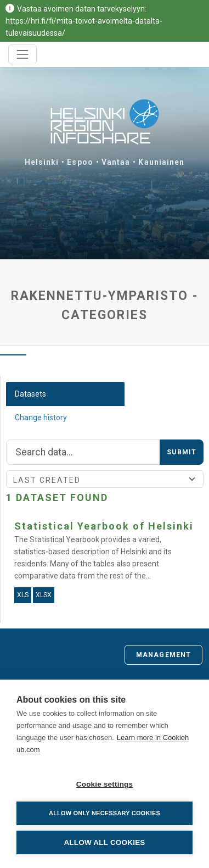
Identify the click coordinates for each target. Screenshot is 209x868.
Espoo (80, 162)
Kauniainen (161, 162)
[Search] (83, 452)
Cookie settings (105, 784)
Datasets (30, 394)
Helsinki (42, 162)
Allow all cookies (104, 842)
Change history (41, 418)
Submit (182, 452)
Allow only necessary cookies (104, 813)
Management (163, 655)
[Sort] (105, 479)
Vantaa (116, 162)
